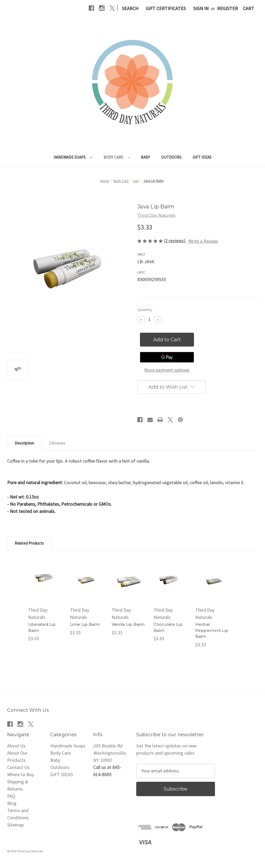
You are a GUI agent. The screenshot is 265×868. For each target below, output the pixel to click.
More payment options (167, 370)
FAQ (11, 796)
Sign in (201, 8)
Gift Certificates (166, 8)
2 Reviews (57, 443)
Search (130, 8)
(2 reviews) (175, 240)
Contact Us (18, 767)
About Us (16, 746)
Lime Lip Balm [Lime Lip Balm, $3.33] (85, 624)
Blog (12, 803)
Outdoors (171, 157)
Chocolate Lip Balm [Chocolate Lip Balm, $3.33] (168, 627)
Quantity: (145, 310)
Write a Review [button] (203, 241)
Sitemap (15, 825)
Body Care (117, 157)
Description (24, 443)
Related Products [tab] (29, 543)
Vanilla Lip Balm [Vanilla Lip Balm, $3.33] (128, 624)
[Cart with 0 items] (249, 8)
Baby (145, 157)
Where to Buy (20, 774)
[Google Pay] (167, 357)
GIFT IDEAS (202, 157)
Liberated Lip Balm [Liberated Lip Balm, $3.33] (42, 627)
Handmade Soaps (73, 157)
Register (227, 8)
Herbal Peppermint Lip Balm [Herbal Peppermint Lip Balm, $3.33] (212, 630)
